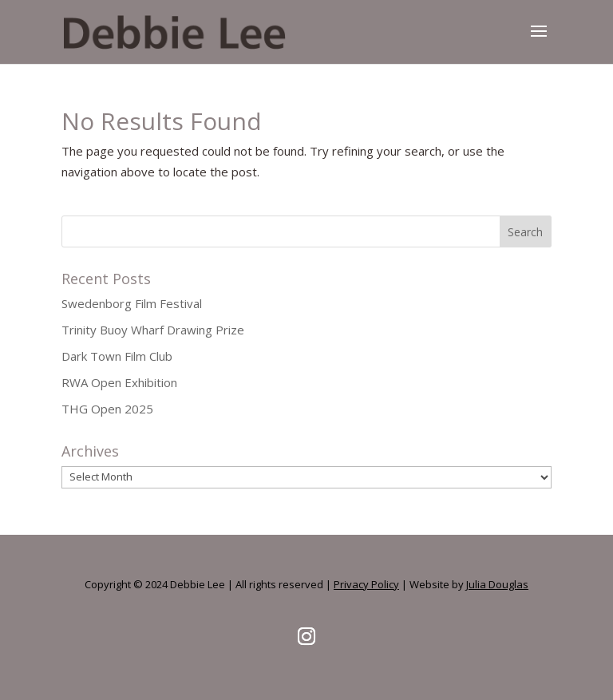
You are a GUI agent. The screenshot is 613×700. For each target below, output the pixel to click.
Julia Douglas (497, 584)
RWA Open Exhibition (119, 382)
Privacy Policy (366, 584)
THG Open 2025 (107, 409)
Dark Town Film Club (117, 356)
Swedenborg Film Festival (132, 303)
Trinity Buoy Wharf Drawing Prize (153, 330)
